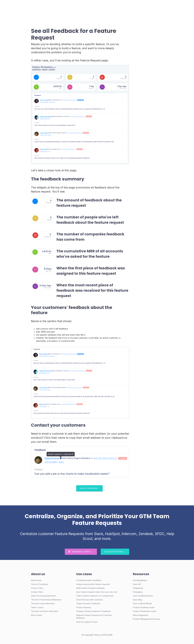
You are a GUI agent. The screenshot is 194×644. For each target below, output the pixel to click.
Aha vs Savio (37, 615)
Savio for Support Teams (87, 622)
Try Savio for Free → (115, 552)
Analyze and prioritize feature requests (93, 584)
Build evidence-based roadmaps (90, 588)
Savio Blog (137, 600)
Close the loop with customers (90, 600)
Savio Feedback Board (143, 596)
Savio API (137, 584)
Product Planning (84, 607)
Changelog (138, 592)
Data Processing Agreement (43, 596)
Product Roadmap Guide (144, 607)
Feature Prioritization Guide (145, 611)
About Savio (36, 580)
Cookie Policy (37, 592)
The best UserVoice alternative (45, 611)
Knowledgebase (140, 580)
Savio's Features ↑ (89, 488)
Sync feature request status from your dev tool (97, 592)
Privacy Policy (37, 588)
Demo (134, 6)
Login (122, 6)
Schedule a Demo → (81, 552)
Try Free (151, 6)
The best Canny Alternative (43, 603)
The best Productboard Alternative (46, 600)
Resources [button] (102, 6)
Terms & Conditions (40, 584)
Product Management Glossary (146, 619)
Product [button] (60, 6)
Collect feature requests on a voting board (95, 596)
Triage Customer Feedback (88, 603)
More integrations (141, 615)
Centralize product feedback (89, 580)
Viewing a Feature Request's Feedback (93, 611)
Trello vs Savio (37, 607)
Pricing (90, 6)
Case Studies (76, 6)
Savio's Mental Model (142, 603)
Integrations (138, 588)
